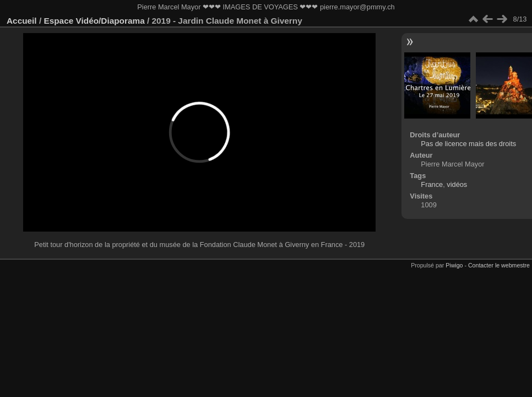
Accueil (22, 21)
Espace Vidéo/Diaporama (94, 21)
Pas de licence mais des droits (468, 144)
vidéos (457, 184)
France (432, 184)
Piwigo (454, 265)
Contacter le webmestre (499, 265)
